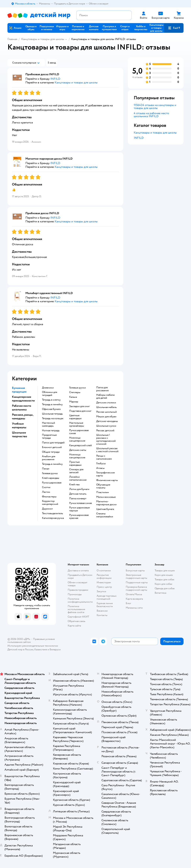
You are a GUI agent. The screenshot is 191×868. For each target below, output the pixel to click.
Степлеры (75, 392)
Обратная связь (76, 621)
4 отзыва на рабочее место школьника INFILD (151, 115)
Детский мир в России (20, 649)
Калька (73, 397)
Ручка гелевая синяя (80, 503)
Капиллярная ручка (53, 518)
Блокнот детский (52, 447)
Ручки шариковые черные (79, 509)
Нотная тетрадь (51, 431)
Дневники (48, 388)
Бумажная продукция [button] (19, 390)
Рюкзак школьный (107, 412)
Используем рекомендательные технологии (33, 646)
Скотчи (46, 487)
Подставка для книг (80, 411)
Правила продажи (78, 590)
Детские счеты (78, 450)
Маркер (74, 402)
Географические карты (105, 474)
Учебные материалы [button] (19, 426)
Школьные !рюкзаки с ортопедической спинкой (106, 439)
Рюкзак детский (105, 431)
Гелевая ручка (50, 473)
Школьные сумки (106, 426)
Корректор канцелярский (50, 503)
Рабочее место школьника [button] (22, 408)
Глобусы (101, 464)
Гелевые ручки (78, 388)
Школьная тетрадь (52, 414)
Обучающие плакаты (103, 486)
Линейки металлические (78, 478)
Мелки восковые (106, 497)
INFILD (139, 138)
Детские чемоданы (107, 421)
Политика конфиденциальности (80, 600)
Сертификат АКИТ (78, 617)
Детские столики (106, 403)
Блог (128, 603)
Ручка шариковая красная (79, 517)
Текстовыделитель (52, 513)
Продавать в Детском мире (80, 576)
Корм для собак (163, 584)
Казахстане (41, 649)
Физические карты (107, 480)
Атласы (100, 468)
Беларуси (55, 649)
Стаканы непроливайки (105, 515)
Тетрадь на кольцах (53, 418)
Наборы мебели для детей (105, 396)
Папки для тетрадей (53, 443)
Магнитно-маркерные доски (106, 503)
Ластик (46, 492)
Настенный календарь (48, 424)
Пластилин (103, 492)
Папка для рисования (102, 389)
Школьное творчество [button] (19, 434)
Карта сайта (74, 626)
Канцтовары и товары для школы (43, 39)
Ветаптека (160, 593)
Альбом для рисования (49, 458)
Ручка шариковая (52, 483)
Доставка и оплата (78, 571)
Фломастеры (49, 497)
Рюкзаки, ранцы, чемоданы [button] (23, 417)
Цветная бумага (105, 509)
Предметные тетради (49, 437)
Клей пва (74, 485)
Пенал (46, 469)
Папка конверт (78, 499)
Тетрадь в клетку (51, 400)
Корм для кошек (164, 575)
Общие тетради (51, 452)
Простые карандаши (75, 464)
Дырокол (47, 509)
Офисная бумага (51, 409)
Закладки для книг (79, 406)
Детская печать (78, 494)
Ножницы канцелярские (77, 439)
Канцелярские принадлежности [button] (23, 399)
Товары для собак (165, 579)
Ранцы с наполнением (104, 457)
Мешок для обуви (106, 417)
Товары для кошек (165, 571)
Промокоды (75, 594)
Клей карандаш (51, 478)
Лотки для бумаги (79, 489)
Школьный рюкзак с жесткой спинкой (107, 450)
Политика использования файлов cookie (76, 609)
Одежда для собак (165, 588)
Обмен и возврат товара (78, 584)
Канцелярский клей (80, 445)
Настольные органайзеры (77, 424)
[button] (174, 28)
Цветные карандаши (75, 417)
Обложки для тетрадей (50, 394)
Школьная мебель (106, 407)
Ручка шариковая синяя (79, 432)
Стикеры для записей (76, 471)
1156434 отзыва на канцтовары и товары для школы (155, 107)
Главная (12, 39)
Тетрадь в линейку (52, 404)
